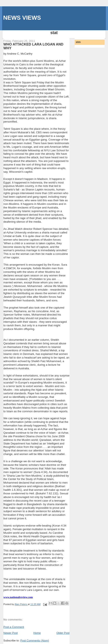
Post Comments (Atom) (35, 641)
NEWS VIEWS (22, 18)
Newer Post (11, 633)
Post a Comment (14, 627)
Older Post (63, 633)
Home (37, 633)
